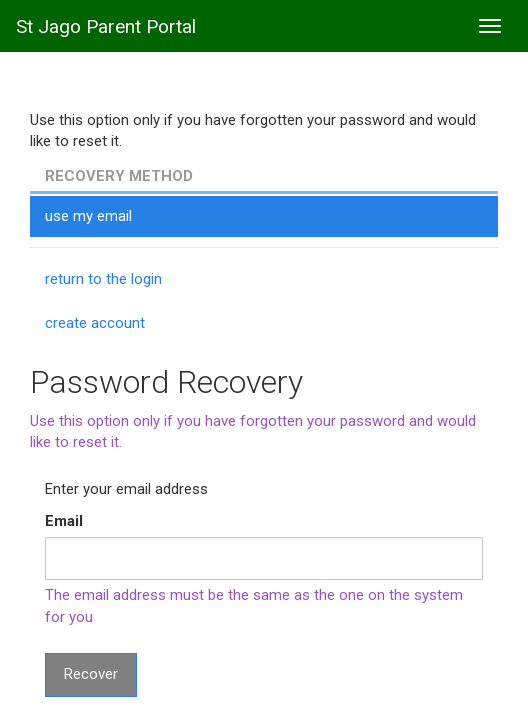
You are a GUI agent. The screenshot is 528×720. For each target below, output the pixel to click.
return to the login (103, 279)
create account (95, 323)
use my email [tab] (88, 216)
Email (64, 521)
